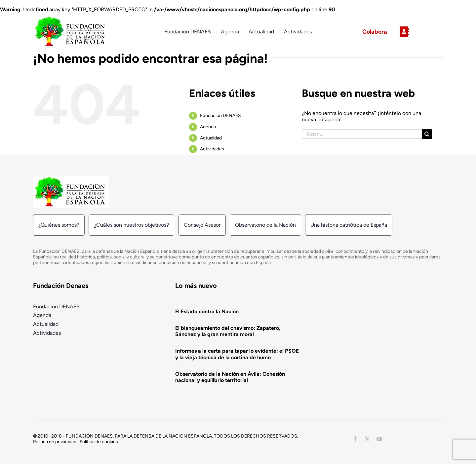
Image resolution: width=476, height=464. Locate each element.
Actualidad (211, 138)
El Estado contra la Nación (207, 311)
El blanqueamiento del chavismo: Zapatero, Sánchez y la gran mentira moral (228, 331)
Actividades (212, 149)
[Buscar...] (362, 134)
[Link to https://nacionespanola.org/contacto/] (419, 32)
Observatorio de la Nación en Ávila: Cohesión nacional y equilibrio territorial (230, 377)
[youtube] (379, 439)
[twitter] (367, 439)
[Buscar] (427, 134)
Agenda (208, 127)
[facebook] (355, 439)
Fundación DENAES (220, 116)
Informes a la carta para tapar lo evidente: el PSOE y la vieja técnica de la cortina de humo (237, 354)
